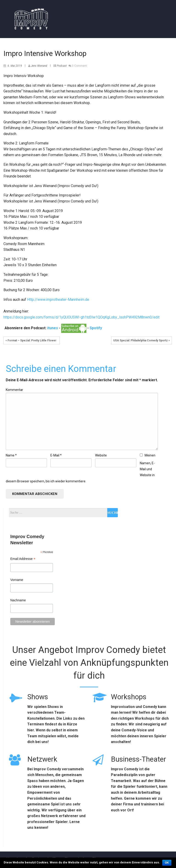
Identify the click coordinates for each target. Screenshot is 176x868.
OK (167, 863)
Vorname (17, 580)
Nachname (18, 600)
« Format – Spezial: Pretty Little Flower (32, 340)
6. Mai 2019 (15, 66)
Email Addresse (23, 559)
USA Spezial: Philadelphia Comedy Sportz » (142, 340)
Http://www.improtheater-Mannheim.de (58, 300)
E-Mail (56, 455)
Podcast (62, 66)
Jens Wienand (39, 66)
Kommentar (14, 390)
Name (11, 455)
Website (101, 455)
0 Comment (79, 66)
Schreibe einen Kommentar (61, 369)
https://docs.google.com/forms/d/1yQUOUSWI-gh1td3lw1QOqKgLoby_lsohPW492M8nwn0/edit (81, 317)
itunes (53, 328)
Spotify (96, 328)
